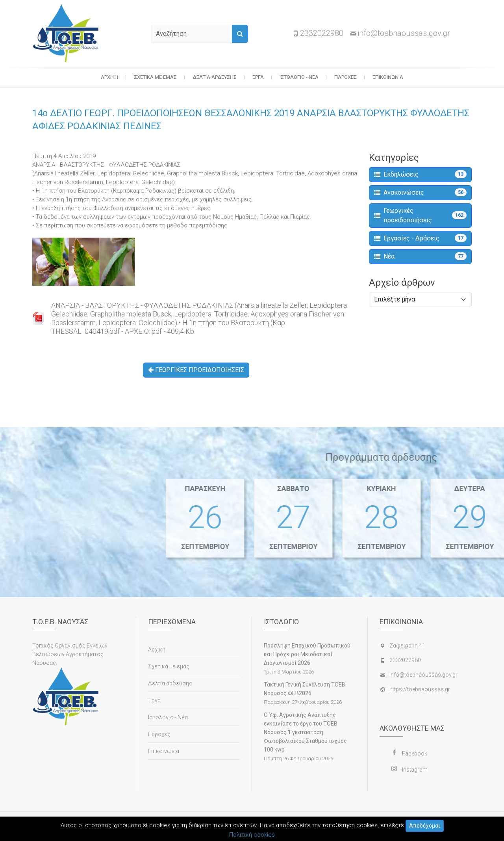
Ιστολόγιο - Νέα (299, 77)
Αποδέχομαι (425, 826)
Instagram (415, 770)
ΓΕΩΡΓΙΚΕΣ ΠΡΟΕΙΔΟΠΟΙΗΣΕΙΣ (196, 370)
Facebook (415, 754)
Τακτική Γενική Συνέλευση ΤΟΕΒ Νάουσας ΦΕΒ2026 (305, 689)
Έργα (258, 77)
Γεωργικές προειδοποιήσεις (420, 215)
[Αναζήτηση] (240, 34)
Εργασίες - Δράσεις (420, 238)
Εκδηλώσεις (420, 174)
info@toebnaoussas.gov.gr (404, 33)
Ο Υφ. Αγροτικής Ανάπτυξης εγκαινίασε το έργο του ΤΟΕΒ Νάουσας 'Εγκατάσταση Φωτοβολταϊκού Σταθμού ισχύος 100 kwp (305, 732)
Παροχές (346, 77)
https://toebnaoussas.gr (420, 689)
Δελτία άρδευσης (215, 77)
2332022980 (322, 33)
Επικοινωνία (388, 77)
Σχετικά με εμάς (155, 77)
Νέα (420, 256)
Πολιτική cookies (252, 835)
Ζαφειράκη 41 (407, 646)
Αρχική (109, 77)
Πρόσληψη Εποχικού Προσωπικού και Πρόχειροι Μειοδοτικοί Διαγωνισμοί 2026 (307, 654)
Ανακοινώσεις (420, 192)
